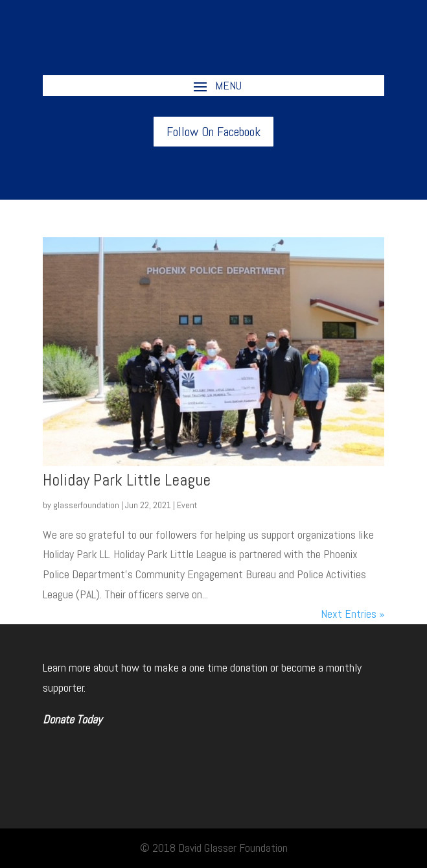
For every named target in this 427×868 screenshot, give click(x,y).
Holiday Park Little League (127, 480)
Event (187, 505)
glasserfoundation (86, 505)
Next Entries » (352, 614)
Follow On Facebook (213, 132)
